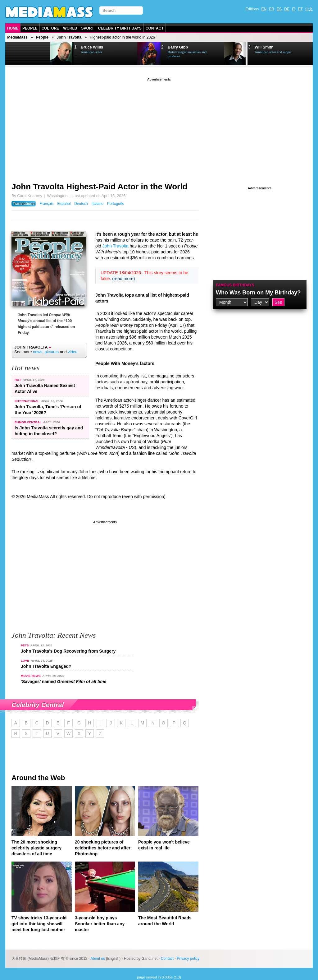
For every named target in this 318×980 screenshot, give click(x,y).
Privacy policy (188, 959)
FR (272, 9)
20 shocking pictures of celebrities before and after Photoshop (103, 848)
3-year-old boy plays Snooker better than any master (100, 924)
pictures (52, 352)
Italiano (98, 204)
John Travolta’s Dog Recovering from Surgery (68, 651)
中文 (309, 9)
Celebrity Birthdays (120, 28)
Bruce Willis (92, 47)
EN (264, 9)
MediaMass (17, 37)
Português (116, 204)
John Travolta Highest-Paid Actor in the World (99, 187)
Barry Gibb (178, 47)
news (38, 352)
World (70, 28)
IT (294, 9)
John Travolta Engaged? (46, 666)
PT (300, 9)
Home (13, 28)
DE (287, 9)
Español (64, 204)
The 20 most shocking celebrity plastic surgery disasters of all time (36, 848)
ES (279, 9)
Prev (21, 54)
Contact (155, 28)
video (73, 352)
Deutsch (81, 204)
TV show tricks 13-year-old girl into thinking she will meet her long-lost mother (39, 924)
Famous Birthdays (235, 285)
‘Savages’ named (64, 682)
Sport (87, 28)
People (30, 28)
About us (98, 959)
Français (47, 204)
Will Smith (264, 47)
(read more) (123, 279)
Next (37, 54)
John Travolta (69, 37)
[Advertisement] (159, 126)
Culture (50, 28)
